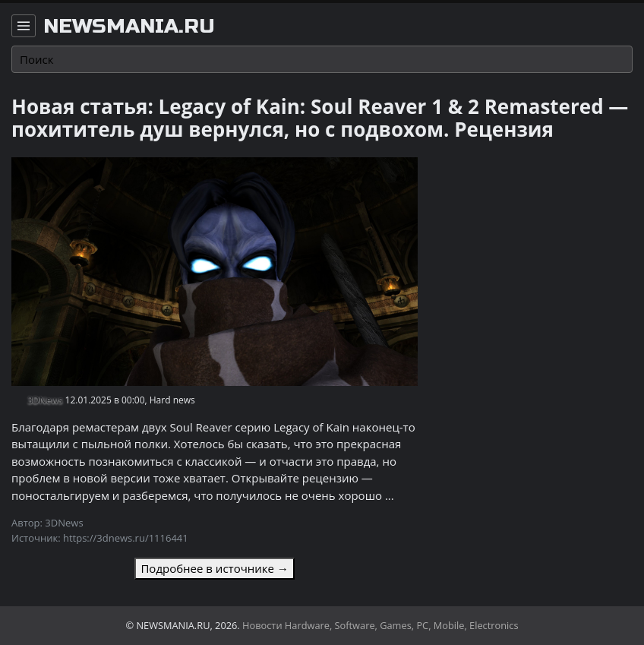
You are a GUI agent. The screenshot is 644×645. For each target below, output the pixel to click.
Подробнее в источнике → (214, 568)
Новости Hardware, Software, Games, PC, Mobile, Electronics (380, 625)
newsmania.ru (129, 27)
